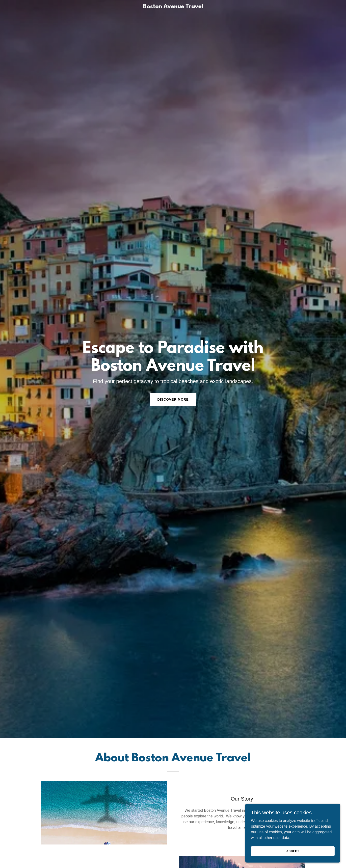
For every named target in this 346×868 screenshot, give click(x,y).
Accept (293, 851)
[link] (173, 7)
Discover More (173, 399)
